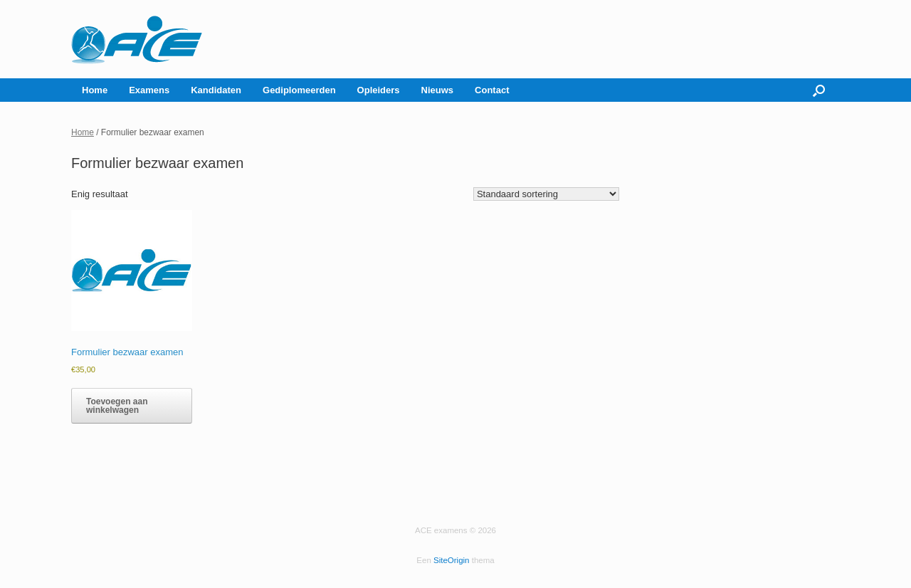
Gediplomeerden (299, 90)
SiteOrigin (452, 560)
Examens (149, 90)
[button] (819, 90)
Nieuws (438, 90)
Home (95, 90)
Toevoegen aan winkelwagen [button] (117, 406)
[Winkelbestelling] (546, 194)
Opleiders (379, 90)
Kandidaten (216, 90)
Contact (492, 90)
